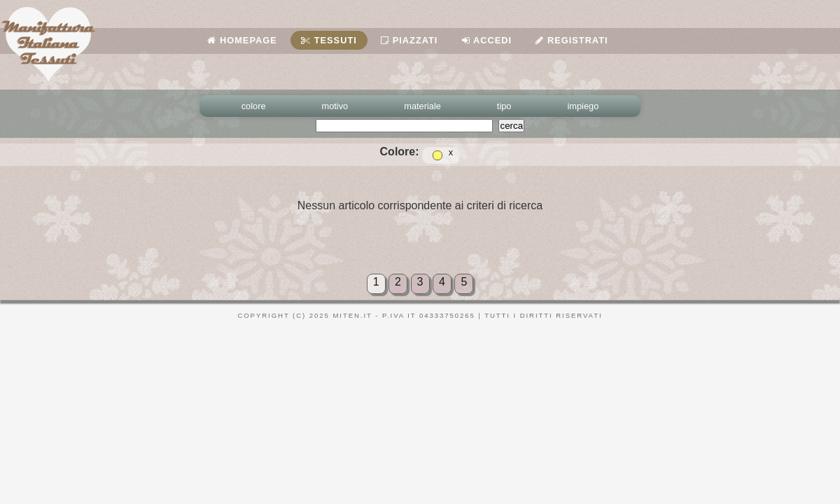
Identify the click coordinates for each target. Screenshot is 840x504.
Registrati (572, 40)
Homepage (242, 40)
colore (254, 106)
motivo (335, 106)
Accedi (487, 40)
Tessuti (329, 40)
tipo (504, 106)
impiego (583, 106)
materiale (422, 106)
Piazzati (409, 40)
